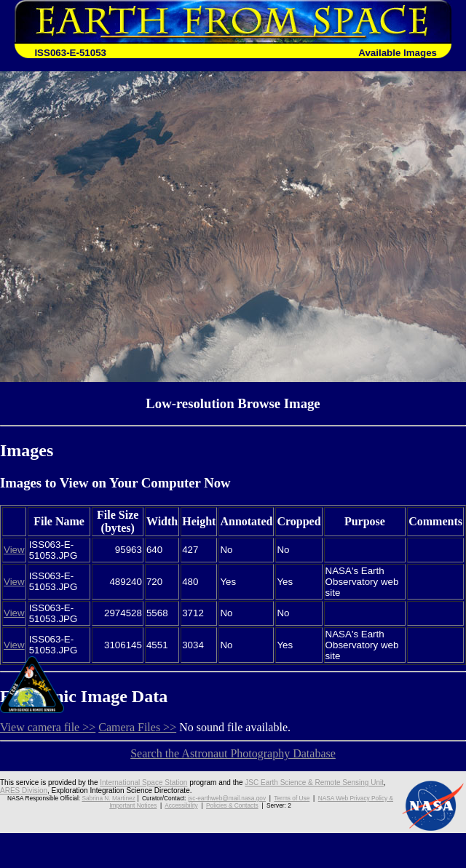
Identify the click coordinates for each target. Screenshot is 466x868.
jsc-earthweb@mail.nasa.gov (227, 798)
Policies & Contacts (232, 805)
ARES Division (24, 791)
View (14, 550)
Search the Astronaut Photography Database (233, 753)
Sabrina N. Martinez (108, 798)
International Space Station (143, 783)
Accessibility (181, 805)
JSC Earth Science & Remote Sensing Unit (314, 783)
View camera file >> (48, 727)
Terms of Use (292, 798)
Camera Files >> (137, 727)
